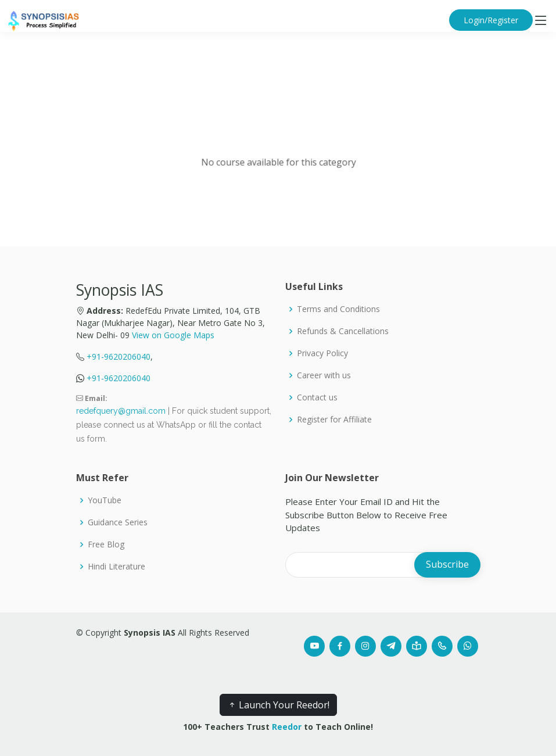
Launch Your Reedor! (278, 705)
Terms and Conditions (338, 309)
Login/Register (491, 20)
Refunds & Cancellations (343, 331)
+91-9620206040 (119, 356)
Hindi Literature (116, 567)
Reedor (287, 727)
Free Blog (106, 544)
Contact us (317, 397)
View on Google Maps (173, 335)
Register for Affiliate (334, 420)
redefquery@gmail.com (121, 411)
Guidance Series (118, 522)
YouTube (105, 500)
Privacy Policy (322, 353)
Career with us (324, 375)
